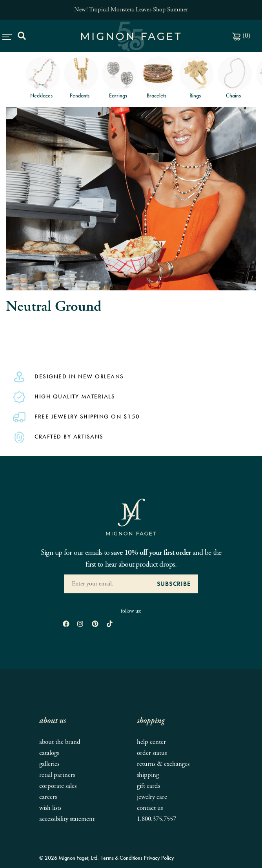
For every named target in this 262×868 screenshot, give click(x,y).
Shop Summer (170, 10)
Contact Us (150, 808)
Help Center (151, 742)
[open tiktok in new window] (110, 625)
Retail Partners (57, 775)
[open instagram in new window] (80, 625)
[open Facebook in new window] (66, 625)
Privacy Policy (159, 858)
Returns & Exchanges (163, 764)
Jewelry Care (152, 797)
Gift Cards (148, 786)
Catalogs (49, 753)
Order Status (152, 753)
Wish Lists (50, 808)
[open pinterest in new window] (95, 625)
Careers (48, 797)
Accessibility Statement (67, 819)
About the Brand (60, 742)
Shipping (148, 775)
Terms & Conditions (122, 858)
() (241, 36)
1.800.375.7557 (156, 819)
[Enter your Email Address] (106, 584)
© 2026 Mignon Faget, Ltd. (69, 858)
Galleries (49, 764)
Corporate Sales (58, 786)
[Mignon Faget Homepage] (131, 517)
